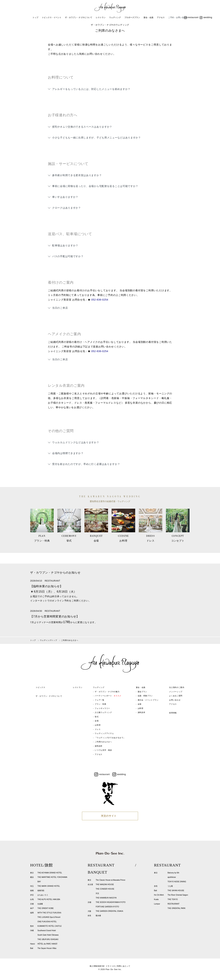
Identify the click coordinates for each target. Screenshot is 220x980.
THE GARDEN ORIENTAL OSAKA (109, 911)
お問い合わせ (175, 700)
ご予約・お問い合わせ (178, 17)
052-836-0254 (100, 300)
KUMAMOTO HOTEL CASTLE (49, 926)
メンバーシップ (176, 692)
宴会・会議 (148, 17)
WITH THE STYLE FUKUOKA (49, 913)
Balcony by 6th (173, 873)
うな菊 (170, 886)
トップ (35, 17)
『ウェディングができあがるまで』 (110, 738)
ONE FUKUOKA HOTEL (47, 922)
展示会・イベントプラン (148, 700)
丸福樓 (40, 904)
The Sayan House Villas (47, 948)
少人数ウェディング (103, 712)
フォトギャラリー (102, 708)
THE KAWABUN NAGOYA (106, 898)
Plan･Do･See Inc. (114, 969)
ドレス (98, 729)
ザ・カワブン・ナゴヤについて (79, 17)
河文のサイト (109, 816)
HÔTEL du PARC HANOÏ (47, 944)
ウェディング (115, 17)
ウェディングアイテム (104, 733)
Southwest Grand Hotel (47, 931)
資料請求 (99, 746)
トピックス (40, 687)
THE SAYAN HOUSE (176, 891)
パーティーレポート (108, 696)
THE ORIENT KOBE (46, 908)
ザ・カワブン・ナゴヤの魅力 (107, 692)
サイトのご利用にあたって (119, 966)
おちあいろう (43, 895)
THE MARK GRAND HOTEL (49, 886)
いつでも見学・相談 (103, 750)
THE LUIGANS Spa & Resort (49, 917)
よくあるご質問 (176, 696)
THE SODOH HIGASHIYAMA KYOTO (111, 902)
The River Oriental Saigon (178, 895)
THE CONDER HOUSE (105, 889)
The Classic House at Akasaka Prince (110, 880)
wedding (206, 17)
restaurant (191, 17)
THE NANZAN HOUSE (105, 884)
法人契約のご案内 (177, 687)
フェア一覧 (100, 700)
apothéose (172, 877)
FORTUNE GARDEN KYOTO (107, 907)
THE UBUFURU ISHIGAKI (48, 939)
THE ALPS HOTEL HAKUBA (49, 899)
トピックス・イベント (52, 17)
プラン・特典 (100, 704)
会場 (97, 721)
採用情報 (173, 713)
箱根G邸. (41, 891)
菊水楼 (98, 916)
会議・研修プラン (145, 696)
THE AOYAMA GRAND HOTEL (50, 873)
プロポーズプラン (132, 17)
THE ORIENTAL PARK (176, 908)
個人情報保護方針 (97, 966)
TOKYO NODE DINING (177, 882)
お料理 (98, 725)
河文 (97, 893)
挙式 (97, 717)
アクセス (161, 17)
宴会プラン (142, 692)
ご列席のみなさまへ (103, 742)
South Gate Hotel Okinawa (48, 935)
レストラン (101, 17)
